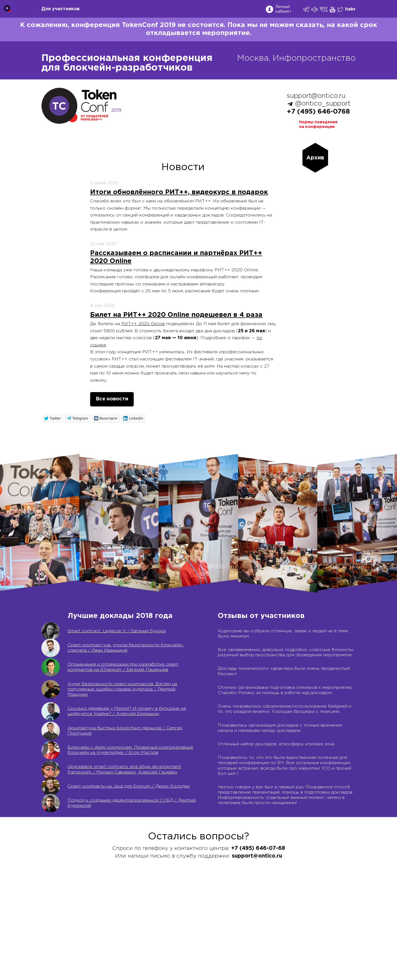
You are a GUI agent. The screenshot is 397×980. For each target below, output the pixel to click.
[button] (53, 418)
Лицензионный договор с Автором (285, 940)
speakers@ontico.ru (94, 958)
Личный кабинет (283, 9)
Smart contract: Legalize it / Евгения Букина (117, 631)
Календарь (199, 916)
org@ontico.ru (95, 951)
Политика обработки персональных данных (295, 928)
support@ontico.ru (316, 96)
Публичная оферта (268, 916)
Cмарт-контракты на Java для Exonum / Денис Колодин (129, 786)
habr (350, 9)
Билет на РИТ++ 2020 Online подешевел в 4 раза (176, 315)
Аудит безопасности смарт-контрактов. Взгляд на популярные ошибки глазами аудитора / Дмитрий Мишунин (122, 689)
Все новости (112, 399)
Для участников (61, 9)
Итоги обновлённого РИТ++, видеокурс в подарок (179, 192)
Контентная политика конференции (286, 946)
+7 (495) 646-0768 (318, 112)
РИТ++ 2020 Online (143, 324)
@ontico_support (323, 104)
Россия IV (198, 922)
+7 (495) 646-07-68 (63, 916)
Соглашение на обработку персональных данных (301, 922)
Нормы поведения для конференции (287, 952)
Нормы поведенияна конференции (318, 124)
